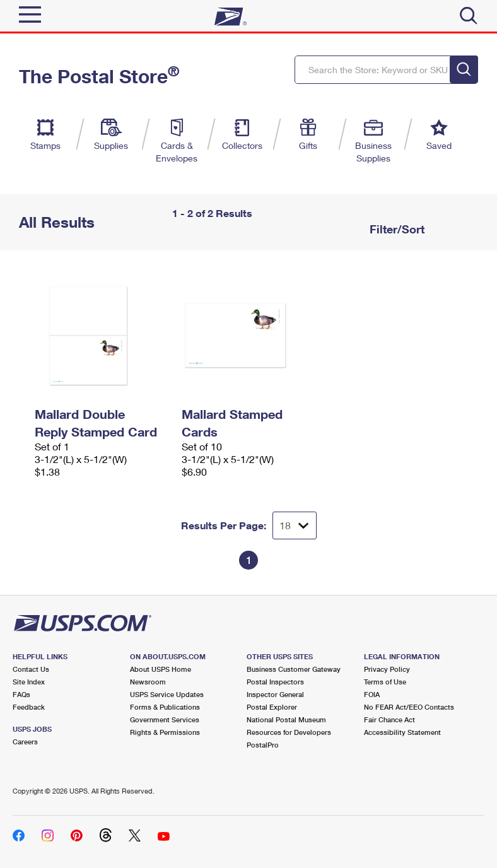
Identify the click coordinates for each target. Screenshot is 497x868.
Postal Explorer (272, 707)
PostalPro (263, 745)
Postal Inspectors (275, 682)
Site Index (29, 682)
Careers (25, 742)
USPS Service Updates (167, 694)
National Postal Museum (286, 719)
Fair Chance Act (389, 719)
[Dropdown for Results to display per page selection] (295, 525)
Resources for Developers (289, 732)
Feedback (29, 707)
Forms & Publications (165, 707)
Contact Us (31, 669)
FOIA (372, 694)
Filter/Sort (395, 229)
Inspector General (275, 694)
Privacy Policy (387, 669)
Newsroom (148, 682)
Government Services (165, 719)
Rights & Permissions (165, 732)
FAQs (21, 694)
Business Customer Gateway (294, 669)
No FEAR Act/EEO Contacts (409, 707)
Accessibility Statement (402, 732)
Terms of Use (385, 682)
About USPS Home (161, 669)
